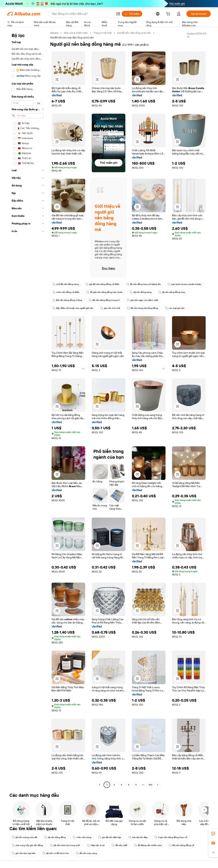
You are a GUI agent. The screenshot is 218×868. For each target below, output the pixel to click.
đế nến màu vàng (86, 853)
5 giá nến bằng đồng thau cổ (171, 837)
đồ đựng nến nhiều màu (148, 845)
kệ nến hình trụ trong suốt (65, 845)
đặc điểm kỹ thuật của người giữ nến (73, 308)
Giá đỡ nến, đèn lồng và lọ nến (134, 33)
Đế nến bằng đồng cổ (181, 845)
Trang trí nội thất (103, 33)
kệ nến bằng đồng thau (172, 292)
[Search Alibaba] (82, 14)
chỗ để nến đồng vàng (66, 284)
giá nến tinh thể (110, 308)
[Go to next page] (158, 785)
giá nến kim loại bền (24, 853)
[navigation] (28, 409)
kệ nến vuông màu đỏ (25, 837)
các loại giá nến (175, 308)
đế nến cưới (119, 845)
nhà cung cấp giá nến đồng (27, 845)
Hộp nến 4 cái (96, 845)
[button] (118, 14)
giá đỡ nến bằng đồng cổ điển (102, 284)
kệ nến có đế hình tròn (56, 853)
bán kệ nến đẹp (138, 837)
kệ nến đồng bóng (141, 292)
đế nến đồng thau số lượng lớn (144, 284)
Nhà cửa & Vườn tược (76, 33)
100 (151, 785)
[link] (213, 834)
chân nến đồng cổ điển (66, 292)
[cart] (169, 14)
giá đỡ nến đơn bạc (110, 837)
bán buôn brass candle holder (185, 284)
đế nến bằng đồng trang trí (104, 300)
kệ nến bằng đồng (55, 837)
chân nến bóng (82, 837)
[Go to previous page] (100, 785)
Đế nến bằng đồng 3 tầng (67, 300)
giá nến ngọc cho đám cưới (142, 300)
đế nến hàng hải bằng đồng (143, 308)
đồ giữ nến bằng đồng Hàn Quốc (105, 292)
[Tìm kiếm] (132, 14)
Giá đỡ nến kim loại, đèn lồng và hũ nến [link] (72, 38)
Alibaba (54, 33)
